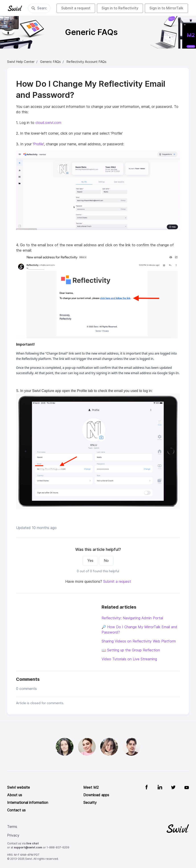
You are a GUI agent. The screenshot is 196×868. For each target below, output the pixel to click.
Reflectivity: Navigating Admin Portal (132, 618)
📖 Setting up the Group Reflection (131, 650)
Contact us (16, 810)
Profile (38, 144)
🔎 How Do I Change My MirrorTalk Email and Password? (139, 630)
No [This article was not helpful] (106, 561)
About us (15, 795)
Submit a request (76, 8)
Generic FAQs (50, 62)
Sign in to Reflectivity (120, 8)
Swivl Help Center (21, 62)
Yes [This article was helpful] (90, 561)
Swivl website (18, 787)
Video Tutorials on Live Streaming (129, 659)
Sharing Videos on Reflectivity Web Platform (139, 641)
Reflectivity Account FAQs (86, 62)
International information (28, 803)
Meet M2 (91, 787)
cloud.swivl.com (48, 123)
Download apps (96, 795)
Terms (12, 827)
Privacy (13, 835)
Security (90, 803)
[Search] (39, 8)
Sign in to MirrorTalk (166, 8)
